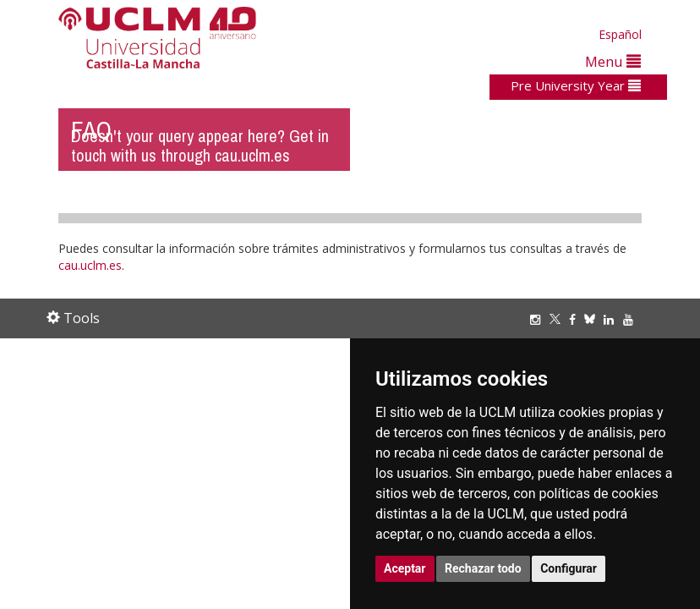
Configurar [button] (569, 568)
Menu (613, 61)
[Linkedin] (609, 319)
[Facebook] (577, 319)
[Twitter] (559, 319)
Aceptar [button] (405, 568)
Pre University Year (576, 85)
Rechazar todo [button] (483, 568)
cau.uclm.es (90, 265)
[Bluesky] (594, 319)
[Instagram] (539, 319)
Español (620, 34)
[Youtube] (632, 319)
